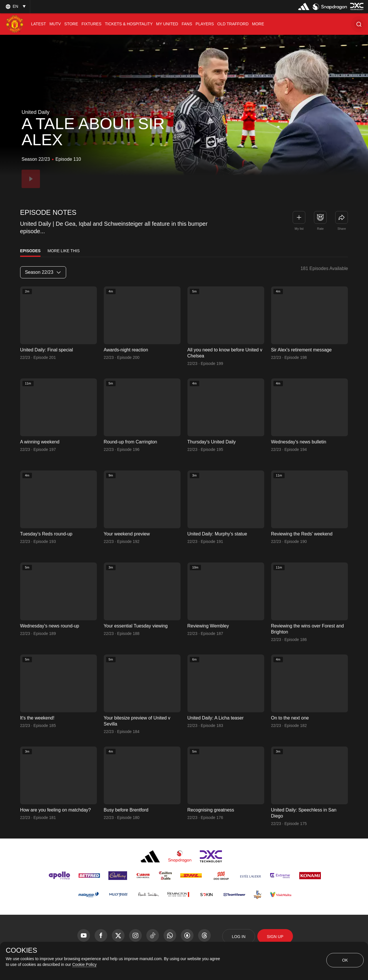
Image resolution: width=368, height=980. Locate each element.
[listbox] (15, 6)
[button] (359, 24)
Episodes (30, 251)
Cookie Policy (84, 964)
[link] (342, 217)
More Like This (64, 251)
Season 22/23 (43, 272)
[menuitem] (39, 24)
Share (342, 229)
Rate (320, 229)
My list (299, 229)
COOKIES (21, 950)
